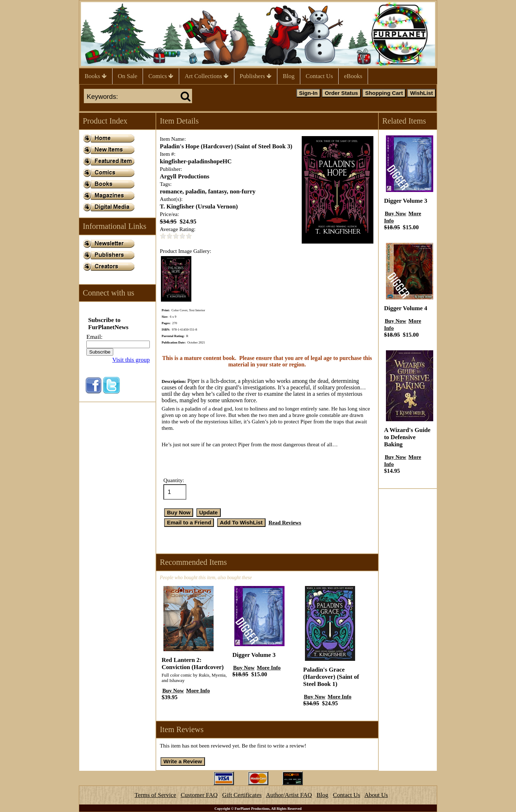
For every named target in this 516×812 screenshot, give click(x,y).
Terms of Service (156, 795)
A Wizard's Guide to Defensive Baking (407, 437)
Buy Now (173, 690)
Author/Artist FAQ (289, 795)
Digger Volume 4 (406, 308)
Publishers (256, 76)
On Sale (128, 76)
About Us (376, 795)
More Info (198, 690)
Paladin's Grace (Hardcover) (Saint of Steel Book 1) (331, 677)
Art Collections (207, 76)
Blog (289, 76)
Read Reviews (285, 522)
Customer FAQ (199, 795)
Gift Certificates (242, 795)
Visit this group (131, 360)
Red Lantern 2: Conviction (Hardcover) (193, 664)
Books (96, 76)
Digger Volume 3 (254, 655)
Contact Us (319, 76)
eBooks (353, 76)
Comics (161, 76)
